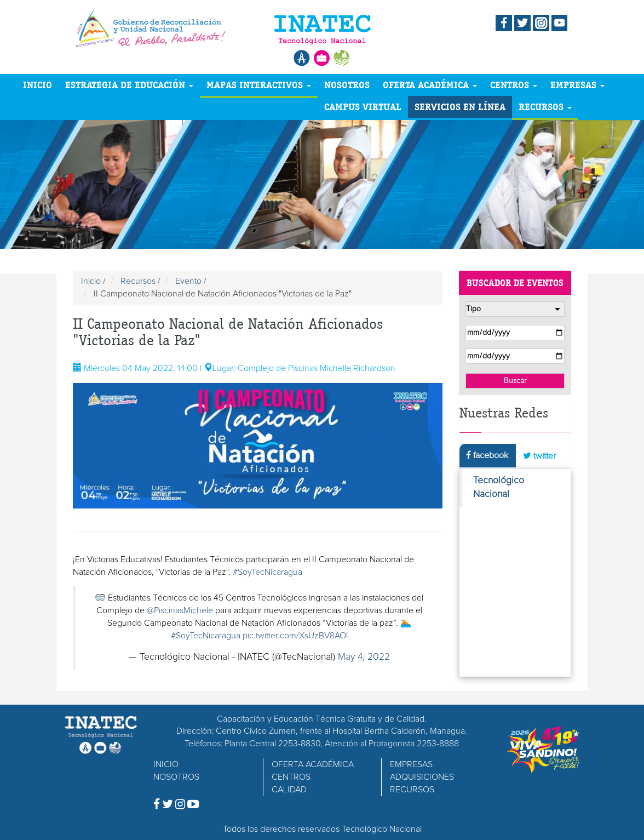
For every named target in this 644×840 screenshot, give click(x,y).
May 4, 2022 (364, 657)
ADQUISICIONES (422, 777)
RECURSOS (545, 107)
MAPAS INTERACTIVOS (259, 85)
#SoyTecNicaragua (268, 572)
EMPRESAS (577, 85)
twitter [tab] (539, 456)
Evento (188, 281)
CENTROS (514, 85)
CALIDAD (289, 790)
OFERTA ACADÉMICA (430, 85)
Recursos (138, 281)
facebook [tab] (487, 455)
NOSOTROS (347, 85)
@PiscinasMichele (180, 610)
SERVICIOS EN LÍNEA (460, 107)
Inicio (91, 281)
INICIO (38, 85)
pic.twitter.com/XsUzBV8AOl (295, 636)
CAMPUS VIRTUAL (363, 107)
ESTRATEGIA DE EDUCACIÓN (129, 85)
